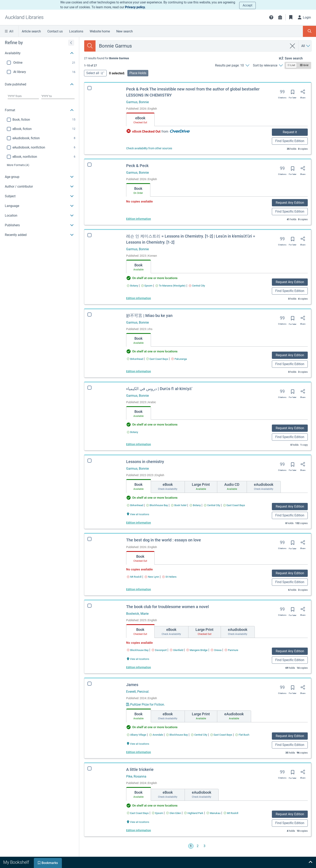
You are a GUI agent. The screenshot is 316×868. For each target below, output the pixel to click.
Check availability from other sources (149, 148)
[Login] (305, 17)
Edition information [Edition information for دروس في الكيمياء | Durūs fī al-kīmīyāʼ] (139, 444)
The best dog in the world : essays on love (164, 540)
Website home (100, 31)
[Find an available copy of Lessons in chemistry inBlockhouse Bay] (157, 505)
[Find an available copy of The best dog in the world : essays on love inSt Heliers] (169, 577)
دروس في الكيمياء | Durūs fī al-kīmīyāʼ (159, 389)
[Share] (303, 93)
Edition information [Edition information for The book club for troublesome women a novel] (139, 667)
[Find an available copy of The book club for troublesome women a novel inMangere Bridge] (197, 650)
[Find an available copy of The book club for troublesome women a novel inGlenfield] (177, 650)
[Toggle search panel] (309, 31)
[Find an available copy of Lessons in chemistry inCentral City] (212, 505)
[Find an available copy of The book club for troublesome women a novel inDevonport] (159, 650)
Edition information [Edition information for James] (136, 752)
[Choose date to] (58, 96)
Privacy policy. (135, 7)
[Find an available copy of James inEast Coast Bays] (218, 735)
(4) (18, 165)
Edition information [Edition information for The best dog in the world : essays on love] (139, 589)
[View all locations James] (135, 744)
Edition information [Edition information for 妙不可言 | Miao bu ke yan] (139, 371)
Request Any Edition (290, 203)
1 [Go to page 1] (191, 846)
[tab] (140, 119)
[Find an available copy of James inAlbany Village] (134, 735)
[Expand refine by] (71, 43)
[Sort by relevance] (268, 65)
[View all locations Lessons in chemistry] (138, 514)
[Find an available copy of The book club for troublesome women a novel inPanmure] (231, 650)
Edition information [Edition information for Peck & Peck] (139, 219)
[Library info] (280, 17)
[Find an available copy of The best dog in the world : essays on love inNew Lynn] (152, 577)
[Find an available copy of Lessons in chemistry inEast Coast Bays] (234, 505)
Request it (290, 132)
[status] (107, 58)
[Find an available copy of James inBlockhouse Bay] (174, 735)
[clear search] (293, 46)
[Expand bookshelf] (310, 862)
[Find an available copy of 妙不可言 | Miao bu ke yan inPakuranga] (179, 359)
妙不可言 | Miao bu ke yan (149, 316)
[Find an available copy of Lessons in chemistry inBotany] (195, 505)
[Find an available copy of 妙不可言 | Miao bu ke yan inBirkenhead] (135, 359)
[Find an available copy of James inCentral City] (196, 735)
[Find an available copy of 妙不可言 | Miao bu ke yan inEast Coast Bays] (157, 359)
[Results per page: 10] (232, 65)
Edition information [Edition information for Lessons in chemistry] (139, 523)
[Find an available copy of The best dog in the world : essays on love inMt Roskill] (134, 577)
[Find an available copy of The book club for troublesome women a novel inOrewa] (216, 650)
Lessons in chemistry (145, 462)
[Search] (90, 46)
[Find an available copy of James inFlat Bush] (239, 735)
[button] (271, 17)
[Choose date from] (23, 96)
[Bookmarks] (291, 17)
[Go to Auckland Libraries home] (24, 17)
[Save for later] (293, 93)
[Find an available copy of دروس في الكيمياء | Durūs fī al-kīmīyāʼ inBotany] (133, 432)
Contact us (55, 31)
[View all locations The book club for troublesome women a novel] (138, 659)
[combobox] (192, 46)
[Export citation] (282, 93)
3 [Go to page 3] (204, 846)
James (129, 685)
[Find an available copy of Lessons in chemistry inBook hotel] (179, 505)
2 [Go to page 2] (198, 846)
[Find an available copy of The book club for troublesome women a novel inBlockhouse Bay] (138, 650)
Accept (247, 5)
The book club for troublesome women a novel (167, 607)
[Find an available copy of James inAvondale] (153, 735)
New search (125, 31)
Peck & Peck (137, 166)
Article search (31, 31)
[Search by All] (306, 46)
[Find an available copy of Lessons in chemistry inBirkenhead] (135, 505)
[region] (39, 138)
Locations (76, 31)
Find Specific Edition (290, 141)
